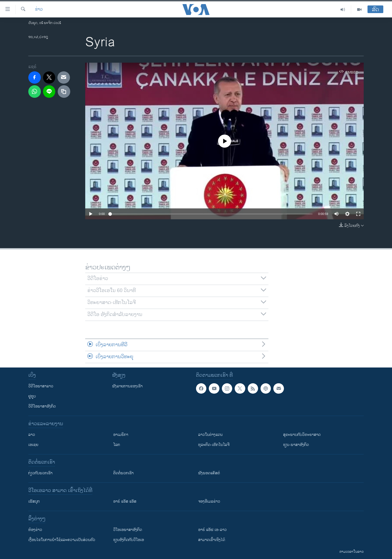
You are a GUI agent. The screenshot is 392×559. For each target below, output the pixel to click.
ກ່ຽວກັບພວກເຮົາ (40, 473)
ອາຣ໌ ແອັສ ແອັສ (125, 501)
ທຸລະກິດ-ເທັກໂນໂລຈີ (214, 445)
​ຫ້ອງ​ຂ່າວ (35, 530)
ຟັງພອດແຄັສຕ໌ (209, 473)
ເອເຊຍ (33, 445)
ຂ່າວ (39, 10)
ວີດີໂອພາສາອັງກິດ (42, 406)
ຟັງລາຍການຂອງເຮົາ (127, 386)
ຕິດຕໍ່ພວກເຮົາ (123, 473)
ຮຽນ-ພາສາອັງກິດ (296, 445)
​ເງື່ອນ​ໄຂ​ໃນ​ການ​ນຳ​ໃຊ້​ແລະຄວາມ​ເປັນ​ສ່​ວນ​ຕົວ (62, 540)
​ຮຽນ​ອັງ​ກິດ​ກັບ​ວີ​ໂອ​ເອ (129, 540)
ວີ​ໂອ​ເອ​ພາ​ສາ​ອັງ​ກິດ (128, 530)
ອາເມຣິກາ (121, 435)
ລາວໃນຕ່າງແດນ (210, 435)
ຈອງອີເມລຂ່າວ (209, 501)
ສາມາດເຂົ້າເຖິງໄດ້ (212, 540)
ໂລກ (117, 445)
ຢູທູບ (32, 396)
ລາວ (32, 435)
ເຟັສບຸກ (34, 501)
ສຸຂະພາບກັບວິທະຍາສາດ (302, 435)
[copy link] (64, 92)
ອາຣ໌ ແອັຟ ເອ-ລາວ (212, 530)
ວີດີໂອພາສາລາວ (41, 386)
